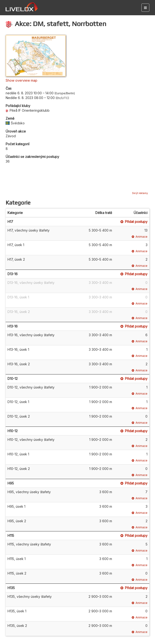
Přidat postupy (134, 222)
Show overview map (21, 80)
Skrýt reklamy (140, 193)
